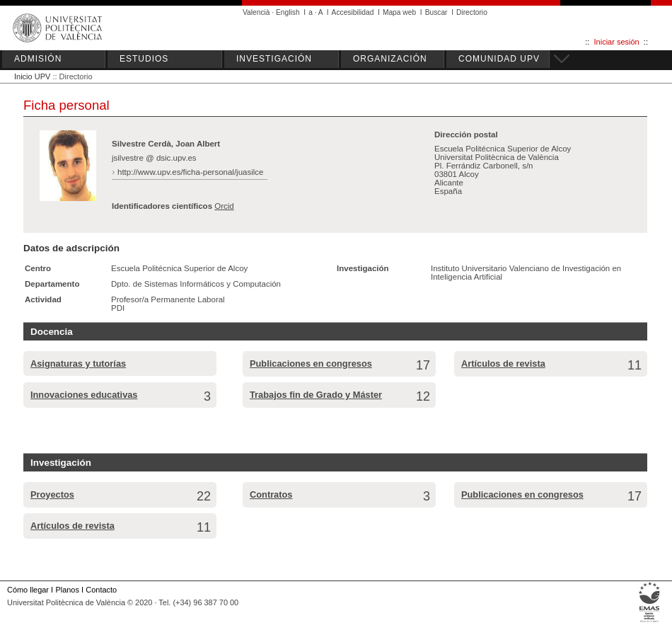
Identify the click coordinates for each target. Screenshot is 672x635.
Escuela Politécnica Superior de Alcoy (179, 268)
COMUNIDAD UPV (499, 59)
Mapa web (399, 12)
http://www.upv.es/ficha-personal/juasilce (191, 172)
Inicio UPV (32, 76)
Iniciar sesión (617, 42)
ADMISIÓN (38, 59)
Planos (67, 590)
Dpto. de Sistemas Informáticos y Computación (196, 284)
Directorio (472, 12)
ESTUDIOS (144, 59)
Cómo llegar (28, 590)
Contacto (101, 590)
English (288, 12)
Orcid (224, 206)
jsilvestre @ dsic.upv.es (154, 158)
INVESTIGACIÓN (274, 59)
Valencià (256, 12)
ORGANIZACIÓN (390, 59)
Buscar (436, 12)
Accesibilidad (353, 12)
